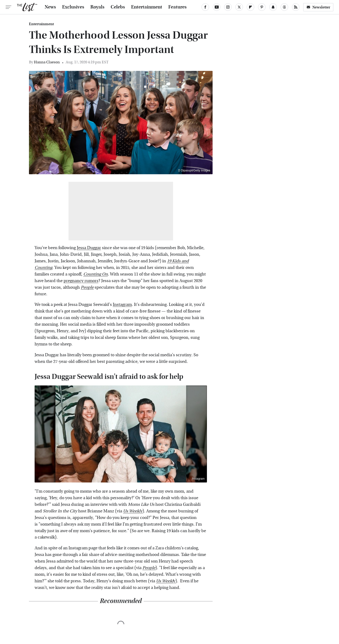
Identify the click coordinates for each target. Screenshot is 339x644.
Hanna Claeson (47, 62)
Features (178, 7)
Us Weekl (165, 581)
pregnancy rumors (81, 281)
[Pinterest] (262, 7)
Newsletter (318, 7)
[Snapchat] (273, 7)
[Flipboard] (250, 7)
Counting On (96, 274)
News (50, 7)
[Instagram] (228, 7)
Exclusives (73, 7)
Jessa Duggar (89, 248)
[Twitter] (239, 7)
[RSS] (296, 7)
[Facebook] (205, 7)
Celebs (118, 7)
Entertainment (147, 7)
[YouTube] (217, 7)
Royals (97, 7)
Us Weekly (133, 511)
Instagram (122, 305)
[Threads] (284, 7)
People (87, 287)
